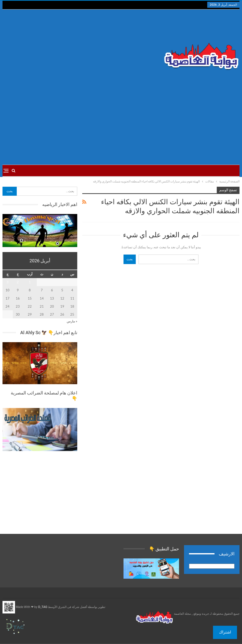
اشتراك (225, 632)
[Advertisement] (81, 50)
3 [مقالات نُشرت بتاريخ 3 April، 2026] (7, 282)
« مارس (72, 321)
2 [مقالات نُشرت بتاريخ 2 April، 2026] (18, 282)
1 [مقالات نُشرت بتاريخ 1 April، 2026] (30, 282)
